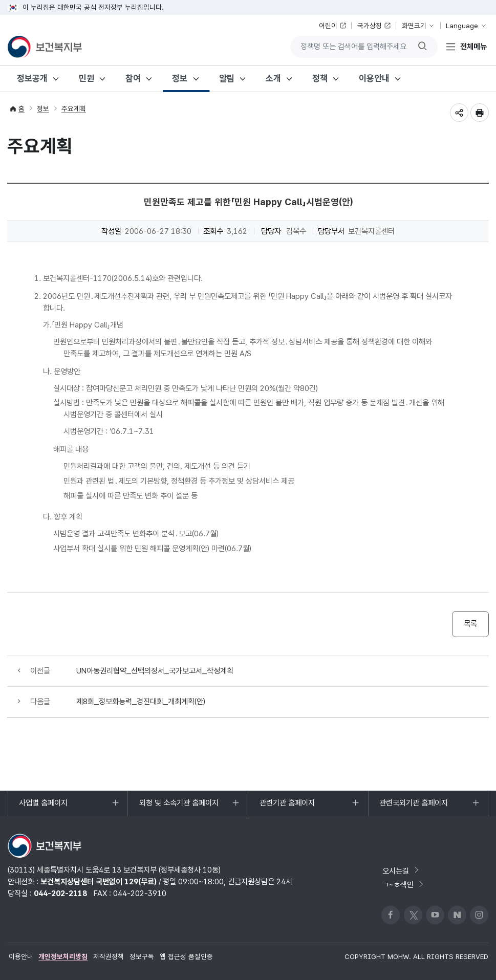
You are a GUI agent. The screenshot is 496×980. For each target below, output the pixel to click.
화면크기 (414, 26)
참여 (133, 78)
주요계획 (74, 108)
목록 (470, 624)
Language (462, 26)
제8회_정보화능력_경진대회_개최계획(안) (141, 701)
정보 (180, 78)
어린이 (328, 26)
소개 (273, 78)
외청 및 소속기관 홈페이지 (179, 807)
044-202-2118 (60, 893)
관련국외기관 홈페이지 (413, 807)
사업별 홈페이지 (43, 807)
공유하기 (459, 113)
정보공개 (32, 78)
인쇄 (480, 113)
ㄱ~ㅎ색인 (404, 885)
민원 (87, 78)
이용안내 (374, 78)
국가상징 (370, 26)
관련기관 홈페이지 (287, 807)
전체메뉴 (473, 46)
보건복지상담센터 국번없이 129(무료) (99, 881)
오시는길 (401, 871)
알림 (227, 78)
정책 (320, 78)
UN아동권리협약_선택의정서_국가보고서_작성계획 (155, 671)
